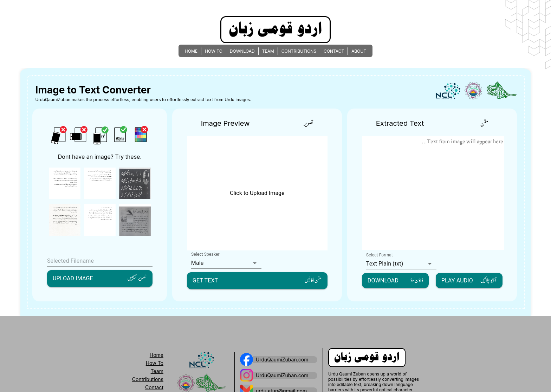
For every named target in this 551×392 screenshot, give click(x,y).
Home (157, 355)
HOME (191, 51)
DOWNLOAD (242, 51)
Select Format (380, 255)
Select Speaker (205, 254)
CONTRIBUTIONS (299, 51)
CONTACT (334, 51)
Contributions (148, 379)
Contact (154, 387)
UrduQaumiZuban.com (282, 360)
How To (155, 363)
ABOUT (359, 51)
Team (157, 371)
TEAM (268, 51)
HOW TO (214, 51)
